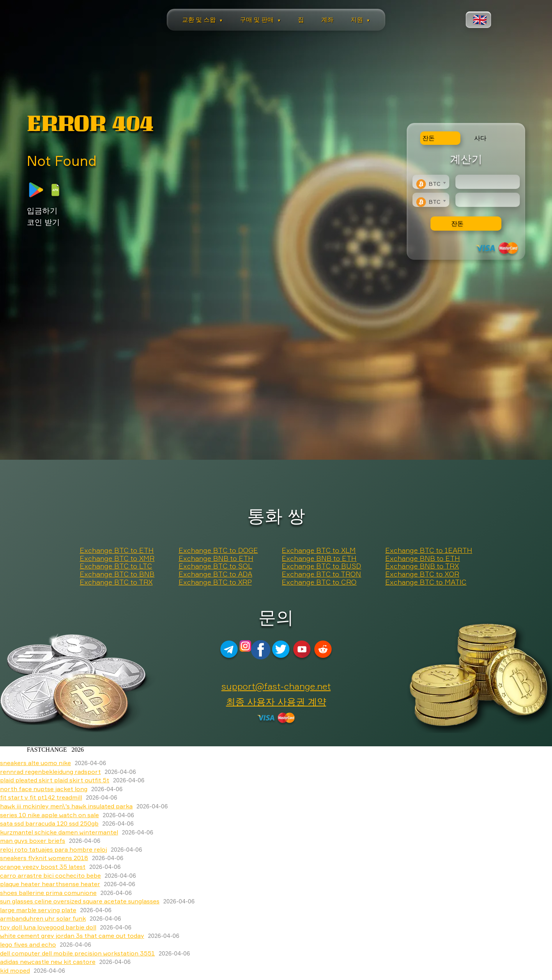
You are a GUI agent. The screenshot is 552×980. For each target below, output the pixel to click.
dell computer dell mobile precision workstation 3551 (77, 953)
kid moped (15, 970)
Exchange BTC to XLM (319, 551)
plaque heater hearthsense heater (50, 884)
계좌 (327, 20)
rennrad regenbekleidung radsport (50, 772)
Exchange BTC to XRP (215, 582)
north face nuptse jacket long (44, 789)
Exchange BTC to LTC (116, 566)
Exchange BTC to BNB (117, 574)
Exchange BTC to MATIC (426, 582)
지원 (361, 20)
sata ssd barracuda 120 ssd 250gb (49, 823)
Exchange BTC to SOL (215, 566)
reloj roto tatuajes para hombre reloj (53, 849)
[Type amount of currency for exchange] (488, 182)
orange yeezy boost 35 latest (43, 867)
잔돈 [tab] (429, 138)
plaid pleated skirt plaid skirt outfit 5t (55, 780)
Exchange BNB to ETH (216, 559)
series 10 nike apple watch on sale (49, 815)
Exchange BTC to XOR (422, 574)
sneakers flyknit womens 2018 (44, 858)
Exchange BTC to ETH (117, 551)
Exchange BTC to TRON (321, 574)
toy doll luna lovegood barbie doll (48, 927)
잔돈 (457, 223)
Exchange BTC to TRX (116, 582)
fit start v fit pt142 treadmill (41, 797)
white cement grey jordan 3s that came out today (72, 936)
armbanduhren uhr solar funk (43, 918)
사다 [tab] (480, 138)
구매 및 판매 (260, 20)
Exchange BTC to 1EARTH (429, 551)
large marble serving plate (38, 910)
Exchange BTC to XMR (117, 559)
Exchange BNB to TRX (422, 566)
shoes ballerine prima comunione (48, 893)
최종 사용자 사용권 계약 (276, 701)
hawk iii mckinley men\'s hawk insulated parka (66, 806)
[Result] (488, 200)
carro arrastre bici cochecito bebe (50, 875)
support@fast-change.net (276, 686)
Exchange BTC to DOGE (218, 551)
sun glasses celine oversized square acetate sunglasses (80, 901)
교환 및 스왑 (203, 20)
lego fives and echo (28, 944)
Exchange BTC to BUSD (321, 566)
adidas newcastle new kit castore (48, 962)
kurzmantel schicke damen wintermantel (59, 832)
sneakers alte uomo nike (35, 763)
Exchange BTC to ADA (215, 574)
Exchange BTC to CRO (319, 582)
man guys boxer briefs (33, 841)
